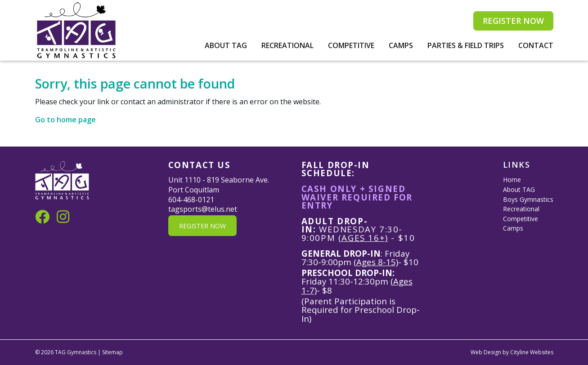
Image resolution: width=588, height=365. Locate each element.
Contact (536, 45)
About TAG (226, 45)
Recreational (287, 45)
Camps (401, 45)
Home (512, 180)
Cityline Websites (532, 352)
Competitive (351, 45)
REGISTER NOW (513, 21)
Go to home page (65, 120)
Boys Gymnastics (528, 199)
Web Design (486, 352)
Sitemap (112, 352)
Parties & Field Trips (466, 45)
